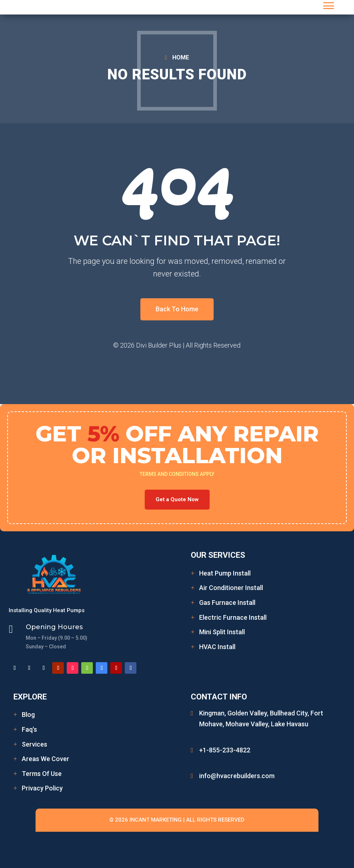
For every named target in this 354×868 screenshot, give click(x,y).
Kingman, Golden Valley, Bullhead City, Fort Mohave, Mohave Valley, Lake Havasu (261, 719)
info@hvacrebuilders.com (237, 776)
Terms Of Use (42, 774)
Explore (30, 697)
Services (34, 744)
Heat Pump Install (225, 573)
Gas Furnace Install (227, 603)
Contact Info (219, 697)
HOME (181, 57)
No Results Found (177, 74)
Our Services (218, 555)
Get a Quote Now (177, 499)
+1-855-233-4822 (225, 750)
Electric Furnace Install (233, 617)
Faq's (29, 729)
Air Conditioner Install (231, 588)
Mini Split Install (222, 632)
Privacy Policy (42, 788)
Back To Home (177, 309)
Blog (28, 715)
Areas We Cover (46, 759)
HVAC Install (217, 647)
